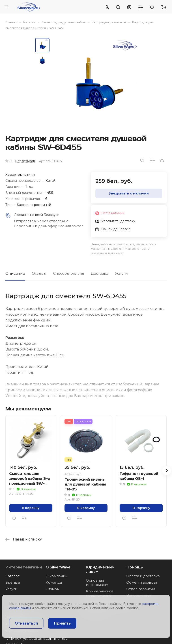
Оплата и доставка (143, 576)
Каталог (12, 576)
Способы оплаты (69, 273)
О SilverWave (58, 567)
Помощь (135, 567)
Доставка (99, 273)
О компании (57, 576)
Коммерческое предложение (100, 593)
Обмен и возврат (142, 582)
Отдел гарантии (141, 589)
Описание (15, 273)
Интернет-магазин (24, 567)
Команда (54, 582)
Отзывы (39, 273)
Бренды (13, 582)
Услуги (121, 273)
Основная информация (98, 583)
